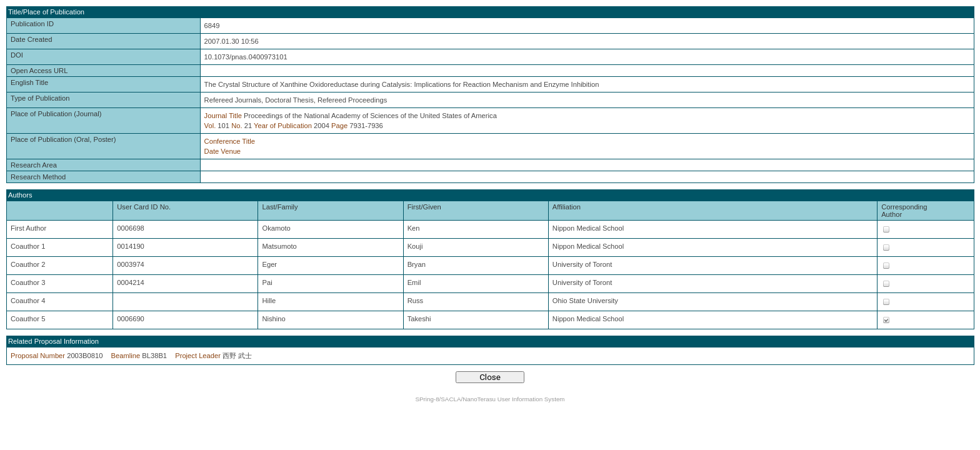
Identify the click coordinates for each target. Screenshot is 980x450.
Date (212, 151)
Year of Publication (283, 126)
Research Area (34, 165)
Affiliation (567, 207)
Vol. (210, 126)
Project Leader (198, 356)
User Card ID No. (144, 207)
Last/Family (280, 207)
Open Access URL (39, 71)
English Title (29, 82)
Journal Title (223, 116)
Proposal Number (38, 356)
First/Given (424, 207)
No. (237, 126)
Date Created (32, 39)
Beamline (126, 356)
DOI (17, 55)
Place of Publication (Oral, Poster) (63, 139)
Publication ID (32, 24)
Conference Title (230, 141)
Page (339, 126)
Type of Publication (40, 98)
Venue (231, 151)
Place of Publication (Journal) (56, 114)
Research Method (38, 177)
